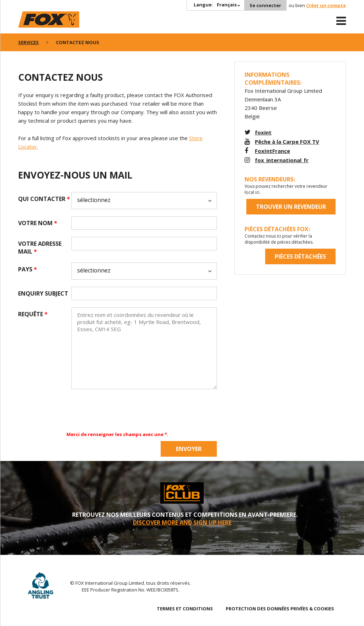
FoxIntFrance (272, 151)
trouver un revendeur (291, 207)
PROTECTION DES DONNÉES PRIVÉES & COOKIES (280, 609)
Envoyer (189, 449)
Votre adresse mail (40, 248)
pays (28, 269)
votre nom (38, 223)
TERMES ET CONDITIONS (185, 609)
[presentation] (125, 410)
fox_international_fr (282, 160)
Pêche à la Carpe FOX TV (287, 142)
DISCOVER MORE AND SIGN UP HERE (182, 522)
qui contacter (44, 199)
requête (33, 314)
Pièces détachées (300, 256)
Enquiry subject (43, 293)
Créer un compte (326, 5)
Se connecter (265, 5)
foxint (263, 132)
